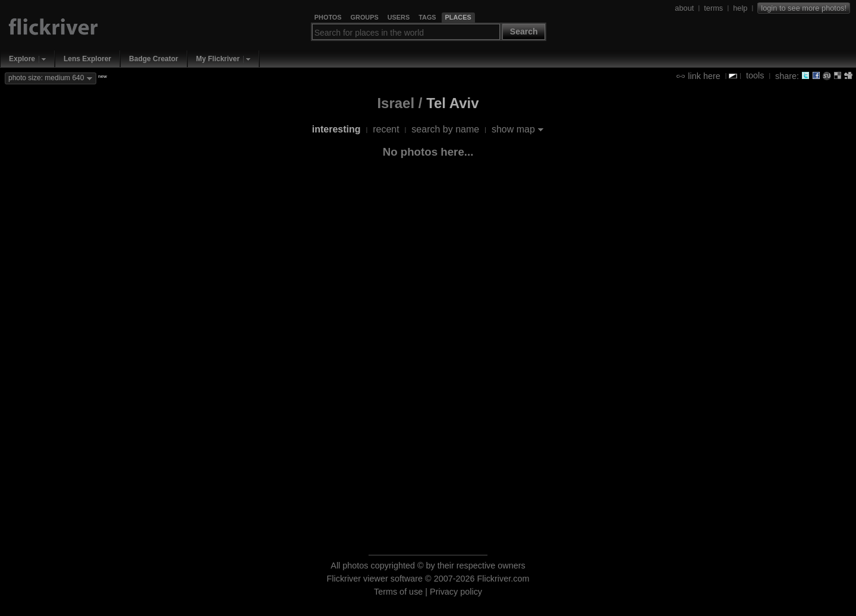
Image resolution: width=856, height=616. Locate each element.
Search (524, 31)
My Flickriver (218, 59)
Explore (22, 59)
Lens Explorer (87, 59)
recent (386, 129)
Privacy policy (456, 592)
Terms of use (398, 592)
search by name (445, 129)
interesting (336, 129)
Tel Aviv (452, 103)
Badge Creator (154, 59)
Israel (396, 103)
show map (513, 129)
